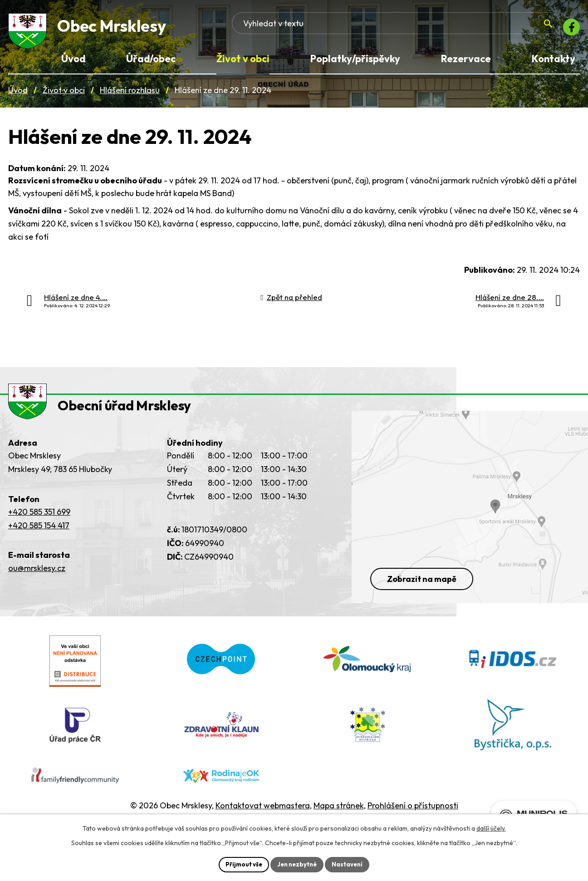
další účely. (491, 827)
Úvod (18, 95)
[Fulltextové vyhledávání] (485, 30)
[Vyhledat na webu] (531, 30)
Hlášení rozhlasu (130, 95)
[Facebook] (569, 30)
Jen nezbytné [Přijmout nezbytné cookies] (297, 864)
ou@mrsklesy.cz (37, 583)
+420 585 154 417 (39, 541)
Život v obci (64, 95)
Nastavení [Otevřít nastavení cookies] (350, 864)
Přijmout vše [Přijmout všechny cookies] (241, 864)
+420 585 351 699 (39, 527)
